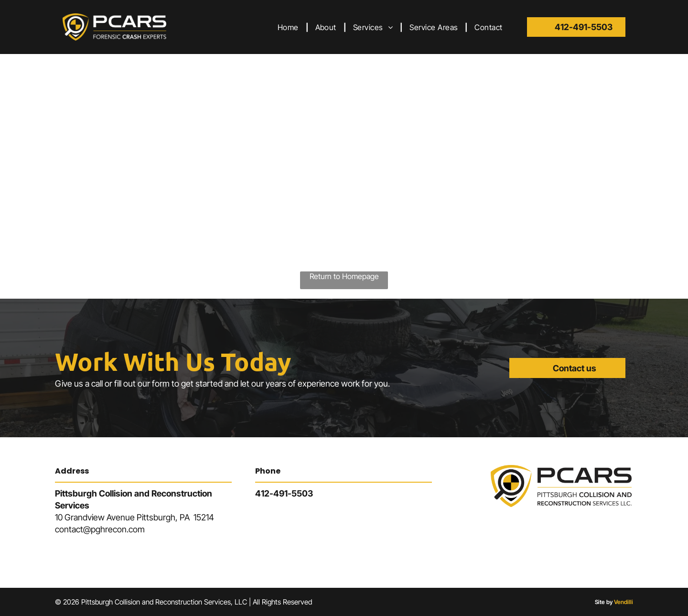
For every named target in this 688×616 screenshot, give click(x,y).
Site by (604, 602)
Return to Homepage (344, 276)
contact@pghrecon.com (100, 529)
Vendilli (623, 602)
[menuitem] (289, 27)
